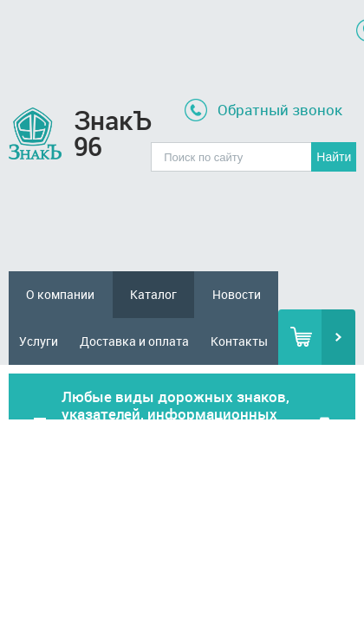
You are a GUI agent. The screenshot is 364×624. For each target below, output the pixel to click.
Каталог (153, 294)
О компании (60, 294)
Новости (237, 294)
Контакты (239, 341)
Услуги (39, 341)
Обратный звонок (280, 110)
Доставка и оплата (134, 341)
